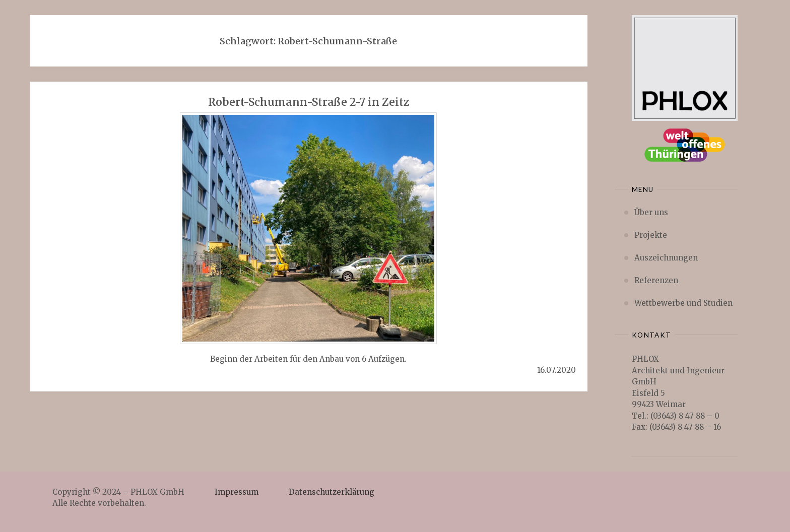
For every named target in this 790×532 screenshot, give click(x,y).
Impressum (237, 492)
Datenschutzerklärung (332, 492)
